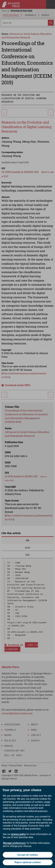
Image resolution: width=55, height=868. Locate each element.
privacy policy (19, 834)
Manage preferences (14, 843)
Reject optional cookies (28, 862)
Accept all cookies (28, 855)
